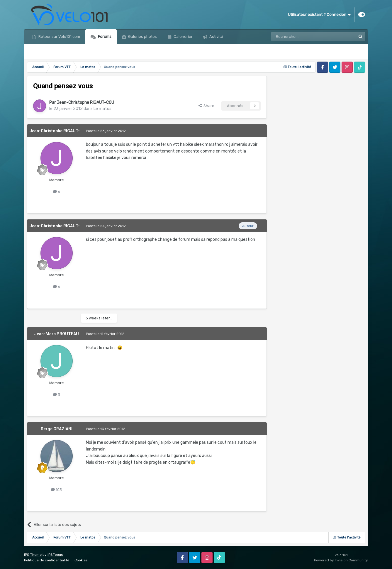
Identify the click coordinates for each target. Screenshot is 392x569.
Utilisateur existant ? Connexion (319, 15)
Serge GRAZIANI (57, 429)
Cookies (81, 560)
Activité (216, 37)
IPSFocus (55, 555)
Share (206, 106)
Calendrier (183, 37)
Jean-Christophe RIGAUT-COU (85, 103)
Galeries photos (142, 37)
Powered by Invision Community (341, 560)
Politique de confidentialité (47, 560)
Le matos (102, 109)
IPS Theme (33, 555)
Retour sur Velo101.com (59, 37)
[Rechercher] (301, 37)
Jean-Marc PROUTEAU (57, 334)
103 (56, 490)
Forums (104, 37)
